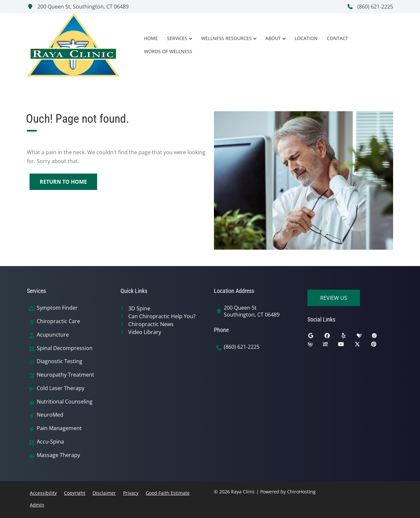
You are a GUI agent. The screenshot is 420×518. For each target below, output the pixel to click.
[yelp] (348, 337)
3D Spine (139, 308)
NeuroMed (50, 415)
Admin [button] (37, 505)
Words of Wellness (168, 51)
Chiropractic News (151, 324)
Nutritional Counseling (65, 402)
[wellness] (315, 346)
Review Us (334, 298)
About (273, 38)
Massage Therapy (58, 455)
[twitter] (362, 346)
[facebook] (332, 337)
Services (177, 38)
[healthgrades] (364, 337)
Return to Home (63, 182)
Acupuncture (53, 335)
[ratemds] (379, 337)
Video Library (145, 332)
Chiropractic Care (58, 321)
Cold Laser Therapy (61, 388)
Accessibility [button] (43, 493)
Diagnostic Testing (60, 361)
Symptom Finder (57, 308)
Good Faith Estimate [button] (168, 493)
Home (151, 38)
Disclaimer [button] (104, 493)
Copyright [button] (75, 493)
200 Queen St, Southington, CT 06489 (78, 7)
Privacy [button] (131, 493)
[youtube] (346, 346)
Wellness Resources (226, 38)
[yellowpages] (330, 346)
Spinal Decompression (65, 348)
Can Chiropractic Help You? (162, 316)
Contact (337, 38)
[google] (316, 337)
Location (306, 38)
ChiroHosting (301, 492)
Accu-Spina (50, 442)
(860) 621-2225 (370, 7)
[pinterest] (379, 346)
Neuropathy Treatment (65, 375)
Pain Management (59, 428)
